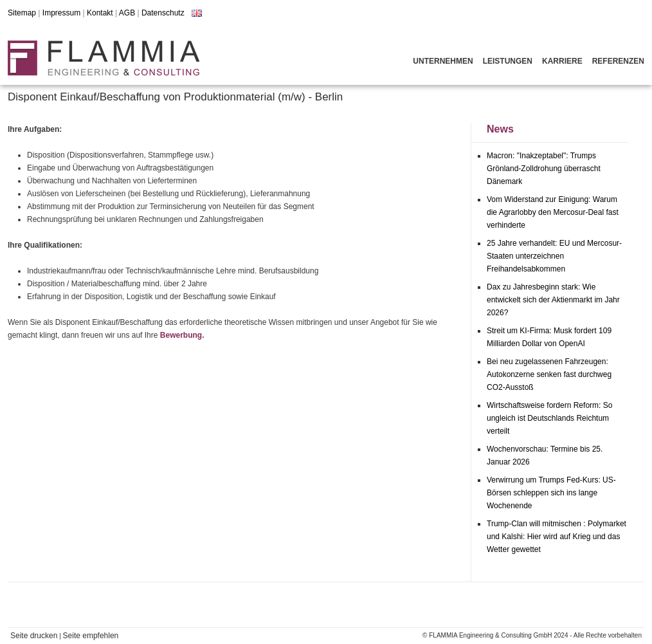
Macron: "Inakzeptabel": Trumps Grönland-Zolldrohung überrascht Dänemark (544, 169)
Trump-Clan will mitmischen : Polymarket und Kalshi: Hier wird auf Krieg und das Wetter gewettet (557, 537)
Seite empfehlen (91, 636)
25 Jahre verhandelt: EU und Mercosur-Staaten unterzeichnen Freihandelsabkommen (554, 256)
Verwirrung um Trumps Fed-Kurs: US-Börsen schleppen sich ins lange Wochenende (551, 493)
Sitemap (22, 13)
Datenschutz (163, 13)
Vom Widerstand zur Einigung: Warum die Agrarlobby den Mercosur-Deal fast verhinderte (553, 212)
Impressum (61, 13)
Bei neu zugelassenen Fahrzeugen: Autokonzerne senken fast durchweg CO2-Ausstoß (549, 374)
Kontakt (100, 13)
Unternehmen (443, 61)
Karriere (562, 61)
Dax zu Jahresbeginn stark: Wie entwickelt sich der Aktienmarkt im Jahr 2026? (553, 300)
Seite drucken (34, 636)
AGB (127, 13)
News (500, 129)
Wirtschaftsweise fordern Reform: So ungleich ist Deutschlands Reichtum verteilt (549, 418)
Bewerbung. (182, 335)
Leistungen (508, 61)
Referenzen (618, 61)
